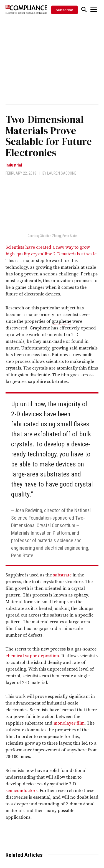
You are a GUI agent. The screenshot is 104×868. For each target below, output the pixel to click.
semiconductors (21, 791)
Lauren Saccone (62, 173)
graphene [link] (61, 321)
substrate (62, 575)
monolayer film (69, 723)
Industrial (14, 165)
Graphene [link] (40, 328)
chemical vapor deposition (32, 656)
